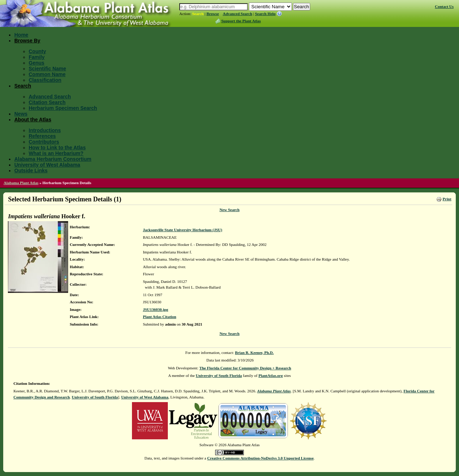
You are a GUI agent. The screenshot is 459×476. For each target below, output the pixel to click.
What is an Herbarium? (56, 153)
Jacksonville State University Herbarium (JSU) (182, 230)
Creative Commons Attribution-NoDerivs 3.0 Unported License (261, 458)
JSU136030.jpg (155, 309)
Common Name (47, 74)
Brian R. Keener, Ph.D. (254, 353)
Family (37, 57)
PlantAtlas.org (271, 375)
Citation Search (47, 102)
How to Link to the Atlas (57, 148)
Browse (213, 14)
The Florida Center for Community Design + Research (245, 368)
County (37, 51)
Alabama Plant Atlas (21, 183)
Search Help (265, 14)
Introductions (45, 130)
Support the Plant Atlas (241, 21)
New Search (229, 210)
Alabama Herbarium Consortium (53, 159)
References (42, 136)
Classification (45, 80)
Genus (37, 63)
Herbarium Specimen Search (63, 108)
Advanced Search (237, 14)
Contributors (44, 142)
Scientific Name (47, 69)
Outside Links (31, 171)
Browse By (27, 41)
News (21, 114)
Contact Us (444, 6)
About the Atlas (33, 120)
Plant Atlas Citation (159, 317)
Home (21, 35)
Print (447, 199)
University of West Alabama (47, 165)
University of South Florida (219, 375)
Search (198, 14)
